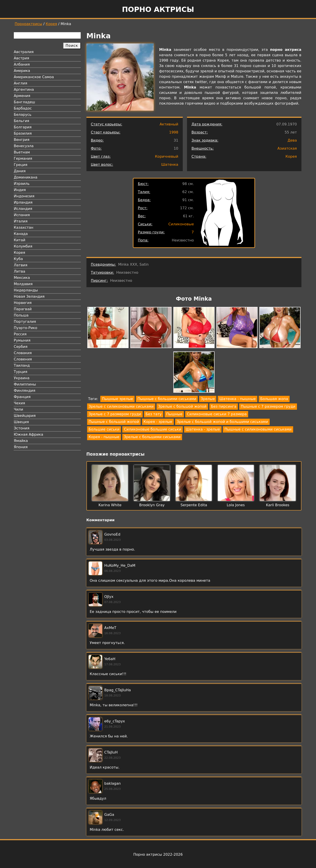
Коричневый (167, 156)
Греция (21, 165)
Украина (22, 378)
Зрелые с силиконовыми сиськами (121, 406)
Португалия (25, 322)
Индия (20, 190)
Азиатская (287, 148)
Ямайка (21, 441)
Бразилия (23, 133)
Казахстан (24, 227)
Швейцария (25, 416)
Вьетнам (22, 152)
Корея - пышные (104, 437)
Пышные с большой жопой (114, 422)
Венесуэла (24, 146)
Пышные (174, 414)
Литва (20, 271)
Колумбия (23, 246)
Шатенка (170, 165)
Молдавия (23, 284)
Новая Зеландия (29, 296)
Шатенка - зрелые (203, 429)
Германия (23, 158)
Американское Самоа (34, 77)
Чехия (19, 403)
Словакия (23, 353)
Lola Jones (236, 505)
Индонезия (24, 196)
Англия (21, 83)
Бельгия (22, 121)
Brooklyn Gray (152, 505)
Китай (20, 240)
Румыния (22, 340)
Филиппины (25, 384)
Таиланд (22, 365)
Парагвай (23, 309)
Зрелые (208, 399)
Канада (21, 234)
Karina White (110, 505)
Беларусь (23, 115)
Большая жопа (274, 399)
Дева (292, 140)
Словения (23, 359)
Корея (51, 24)
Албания (22, 64)
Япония (21, 447)
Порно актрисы (158, 9)
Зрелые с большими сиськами (152, 437)
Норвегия (23, 303)
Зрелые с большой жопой (182, 406)
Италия (21, 221)
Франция (22, 397)
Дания (20, 171)
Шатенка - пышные (238, 399)
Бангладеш (25, 102)
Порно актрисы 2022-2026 (158, 854)
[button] (108, 328)
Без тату (154, 414)
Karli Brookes (278, 505)
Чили (19, 409)
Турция (21, 372)
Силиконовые (181, 224)
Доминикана (26, 177)
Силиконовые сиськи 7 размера (217, 414)
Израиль (22, 184)
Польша (21, 315)
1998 (174, 132)
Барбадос (23, 108)
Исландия (23, 209)
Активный (169, 124)
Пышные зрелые (117, 399)
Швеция (21, 422)
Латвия (21, 265)
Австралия (24, 52)
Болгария (23, 127)
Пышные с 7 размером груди (268, 406)
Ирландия (23, 202)
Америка (22, 71)
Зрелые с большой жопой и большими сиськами (222, 422)
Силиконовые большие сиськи (153, 429)
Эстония (22, 428)
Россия (20, 334)
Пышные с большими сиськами (167, 399)
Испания (22, 215)
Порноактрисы (29, 24)
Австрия (22, 58)
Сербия (21, 347)
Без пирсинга (224, 406)
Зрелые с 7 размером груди (115, 414)
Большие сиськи (104, 429)
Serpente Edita (194, 505)
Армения (22, 96)
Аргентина (24, 89)
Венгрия (22, 140)
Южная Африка (29, 434)
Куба (18, 259)
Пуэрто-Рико (26, 328)
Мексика (22, 278)
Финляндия (25, 391)
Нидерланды (26, 290)
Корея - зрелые (158, 422)
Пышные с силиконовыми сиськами (258, 429)
